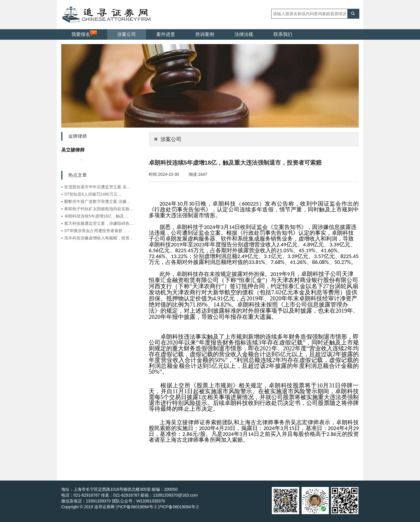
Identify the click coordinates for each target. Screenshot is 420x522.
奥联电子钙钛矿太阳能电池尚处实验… (97, 209)
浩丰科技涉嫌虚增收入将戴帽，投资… (97, 238)
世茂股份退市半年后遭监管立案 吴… (96, 187)
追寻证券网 (104, 507)
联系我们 (283, 34)
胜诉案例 (205, 34)
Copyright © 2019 (78, 507)
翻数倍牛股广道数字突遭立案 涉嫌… (96, 201)
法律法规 (244, 34)
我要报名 (84, 34)
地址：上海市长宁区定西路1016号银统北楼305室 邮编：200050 (119, 489)
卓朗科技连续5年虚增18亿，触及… (95, 216)
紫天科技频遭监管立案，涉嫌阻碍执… (97, 223)
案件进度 (166, 34)
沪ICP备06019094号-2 (178, 507)
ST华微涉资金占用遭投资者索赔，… (96, 231)
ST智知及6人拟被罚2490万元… (91, 194)
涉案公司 (127, 34)
